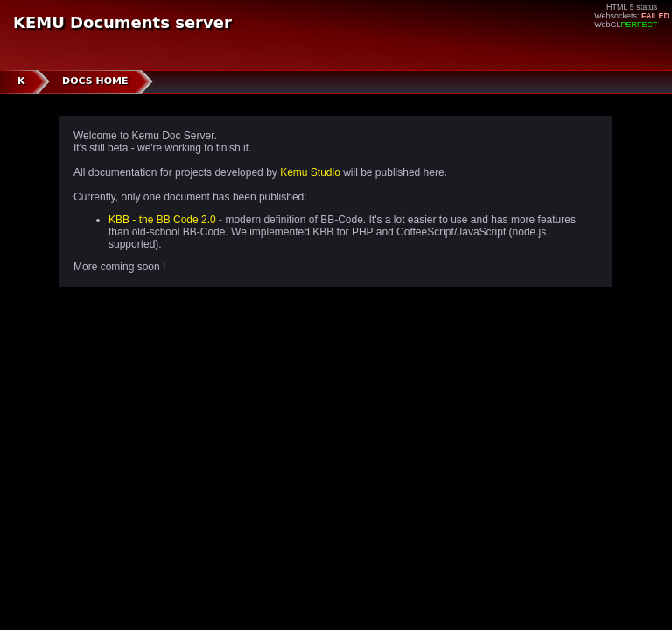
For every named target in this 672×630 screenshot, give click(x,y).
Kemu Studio (310, 172)
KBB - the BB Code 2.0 (162, 220)
